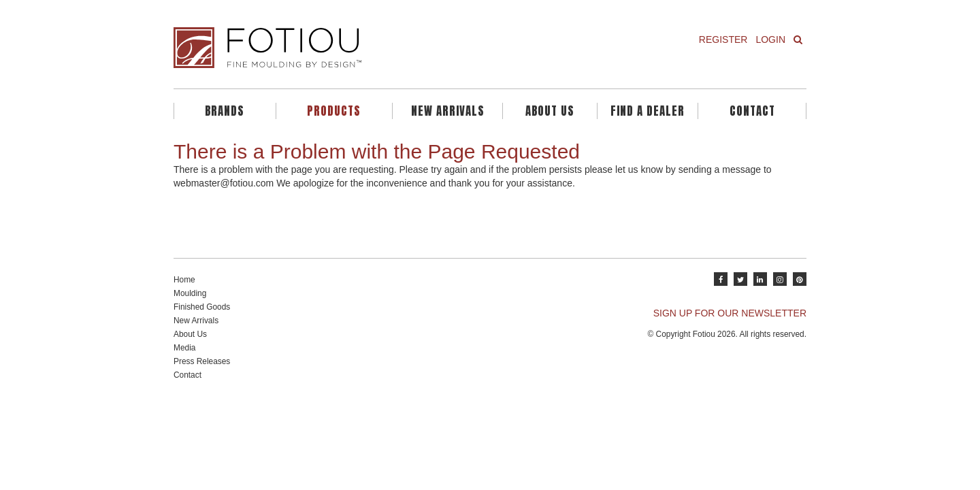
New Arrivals (448, 111)
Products (334, 111)
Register (723, 39)
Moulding (190, 293)
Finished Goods (202, 307)
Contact (752, 111)
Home (184, 280)
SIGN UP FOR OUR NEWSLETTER (730, 313)
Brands (225, 111)
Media (184, 348)
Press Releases (202, 361)
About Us (550, 111)
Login (770, 39)
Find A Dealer (648, 111)
